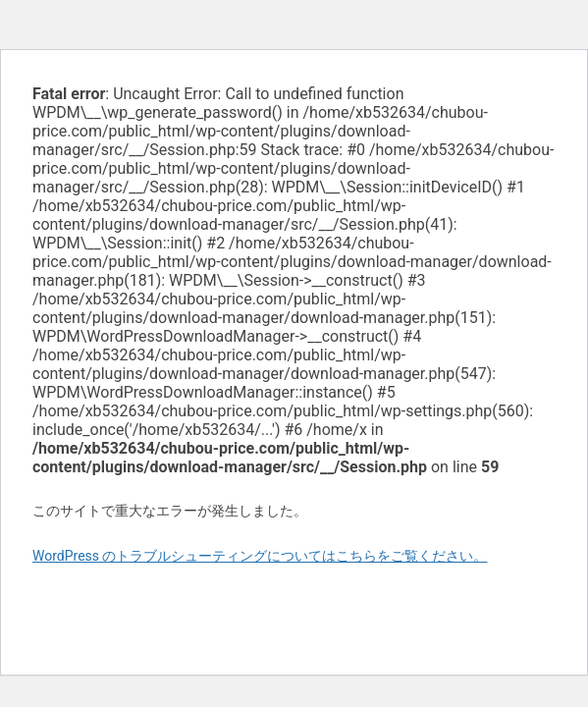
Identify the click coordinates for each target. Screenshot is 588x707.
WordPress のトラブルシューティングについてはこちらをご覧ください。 (260, 556)
